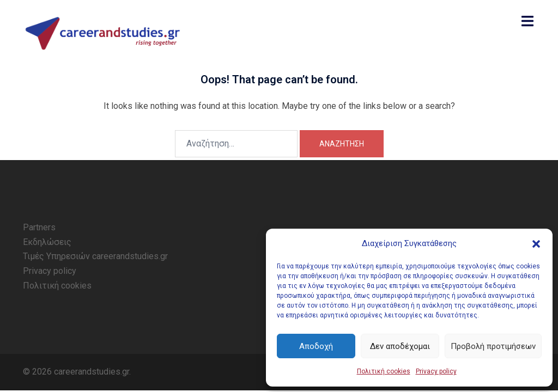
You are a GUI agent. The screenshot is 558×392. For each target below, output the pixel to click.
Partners (39, 227)
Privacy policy (436, 371)
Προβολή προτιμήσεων (493, 346)
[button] (536, 244)
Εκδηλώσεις (47, 242)
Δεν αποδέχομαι (400, 346)
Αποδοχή (316, 346)
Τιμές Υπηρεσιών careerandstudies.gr (95, 256)
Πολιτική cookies (384, 371)
